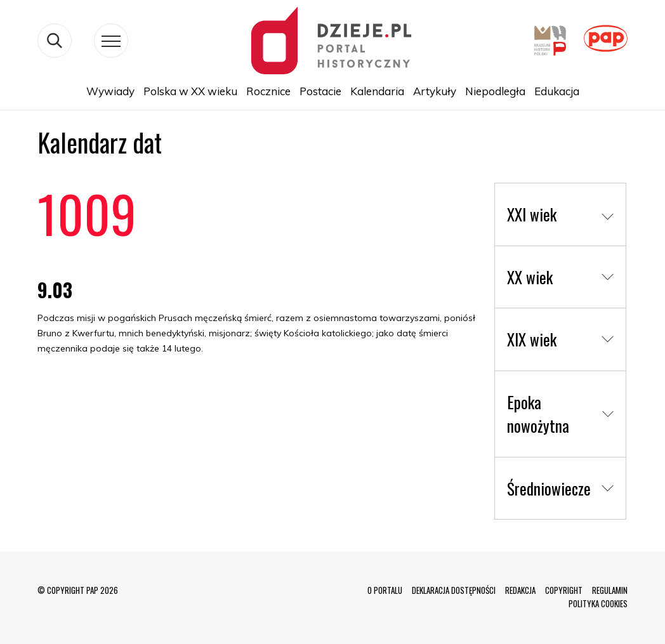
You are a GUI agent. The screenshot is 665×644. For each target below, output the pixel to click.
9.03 (55, 290)
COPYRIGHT (564, 590)
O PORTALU (385, 590)
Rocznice (268, 91)
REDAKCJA (520, 590)
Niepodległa (495, 91)
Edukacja (557, 91)
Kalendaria (377, 91)
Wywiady (110, 91)
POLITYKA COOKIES (598, 603)
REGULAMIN (610, 590)
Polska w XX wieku (190, 91)
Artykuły (435, 91)
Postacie (320, 91)
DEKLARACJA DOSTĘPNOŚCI (454, 590)
